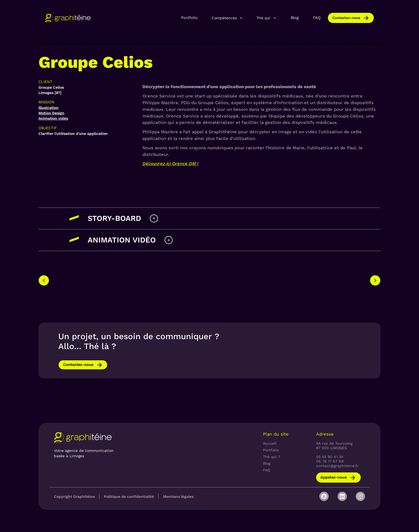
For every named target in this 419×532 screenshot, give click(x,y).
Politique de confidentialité (129, 496)
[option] (158, 276)
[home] (68, 18)
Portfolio (189, 18)
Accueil (270, 443)
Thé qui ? (272, 457)
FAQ (317, 18)
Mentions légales (178, 496)
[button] (227, 18)
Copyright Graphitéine (74, 496)
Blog (295, 18)
